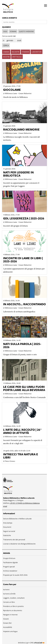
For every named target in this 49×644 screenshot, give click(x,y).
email (5, 506)
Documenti (7, 527)
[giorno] (4, 40)
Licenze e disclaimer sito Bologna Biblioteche (19, 543)
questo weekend (26, 31)
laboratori (37, 51)
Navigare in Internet (10, 614)
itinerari (25, 51)
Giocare (6, 618)
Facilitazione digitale (10, 562)
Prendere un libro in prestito (13, 606)
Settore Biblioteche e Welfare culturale (17, 518)
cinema (6, 51)
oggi (5, 31)
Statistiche (7, 535)
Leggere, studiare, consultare (14, 597)
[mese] (11, 40)
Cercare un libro (9, 602)
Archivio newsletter (10, 570)
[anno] (19, 40)
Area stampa (8, 522)
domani (13, 31)
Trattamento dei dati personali (14, 539)
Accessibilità (8, 627)
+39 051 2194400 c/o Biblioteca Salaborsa (25, 503)
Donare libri (7, 623)
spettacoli (17, 56)
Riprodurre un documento (13, 610)
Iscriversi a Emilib (9, 593)
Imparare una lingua (10, 631)
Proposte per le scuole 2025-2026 (15, 575)
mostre (6, 56)
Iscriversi (6, 589)
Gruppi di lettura (9, 558)
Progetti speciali (9, 566)
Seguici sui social (9, 531)
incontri (15, 51)
